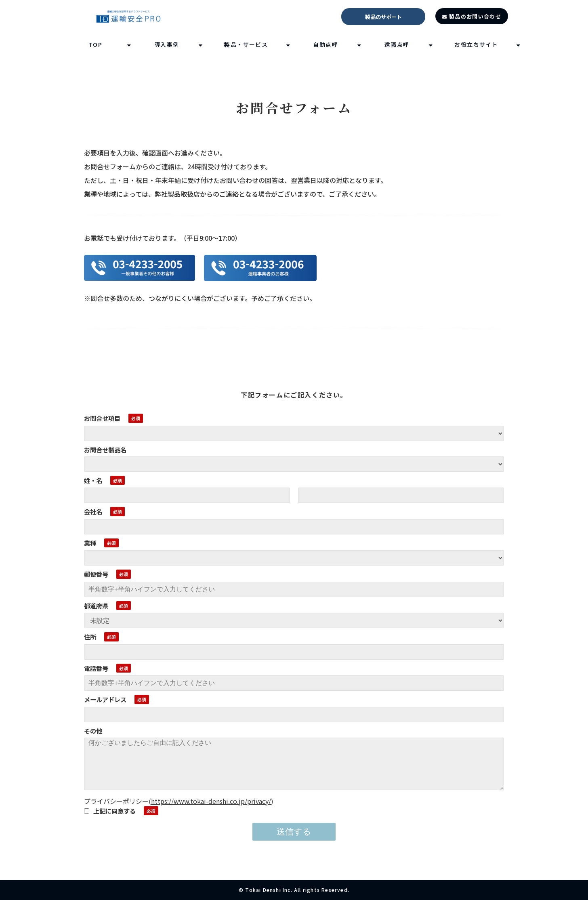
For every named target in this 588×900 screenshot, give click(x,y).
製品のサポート (383, 17)
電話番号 (96, 668)
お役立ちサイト (476, 44)
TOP (95, 44)
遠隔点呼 (397, 44)
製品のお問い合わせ (475, 16)
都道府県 (96, 606)
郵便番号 (96, 574)
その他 (93, 731)
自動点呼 (325, 44)
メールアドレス (105, 699)
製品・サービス (246, 44)
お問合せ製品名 (105, 450)
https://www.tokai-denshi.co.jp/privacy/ (211, 801)
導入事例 (167, 44)
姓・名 (93, 480)
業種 (90, 543)
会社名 (93, 511)
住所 (90, 637)
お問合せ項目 (102, 418)
